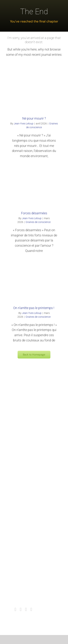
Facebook (27, 574)
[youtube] (26, 609)
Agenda (25, 561)
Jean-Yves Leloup (24, 124)
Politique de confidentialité (36, 600)
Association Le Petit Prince (37, 511)
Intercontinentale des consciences (41, 568)
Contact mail (29, 555)
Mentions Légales (32, 594)
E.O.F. (24, 505)
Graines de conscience (38, 222)
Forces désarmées (34, 213)
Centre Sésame (30, 465)
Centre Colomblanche (34, 446)
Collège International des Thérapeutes (44, 535)
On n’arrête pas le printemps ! (34, 308)
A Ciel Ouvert (29, 472)
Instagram (27, 581)
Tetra (24, 459)
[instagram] (21, 609)
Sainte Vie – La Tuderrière (36, 492)
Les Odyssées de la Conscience (40, 498)
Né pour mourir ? (34, 118)
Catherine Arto (30, 518)
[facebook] (15, 609)
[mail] (31, 609)
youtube (26, 587)
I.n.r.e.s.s (26, 453)
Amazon (26, 440)
